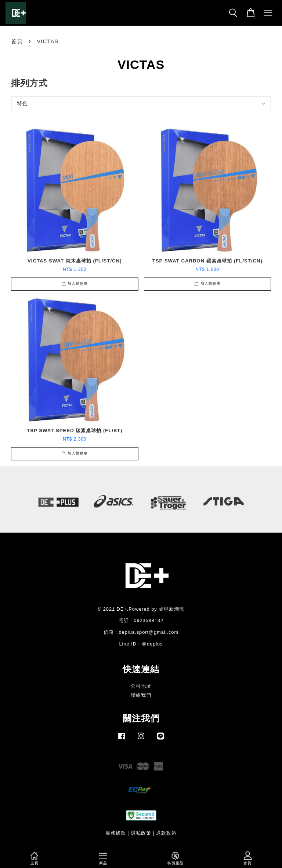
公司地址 (141, 686)
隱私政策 (141, 833)
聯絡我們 (141, 695)
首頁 (17, 41)
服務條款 (116, 833)
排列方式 (29, 83)
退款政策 (166, 833)
